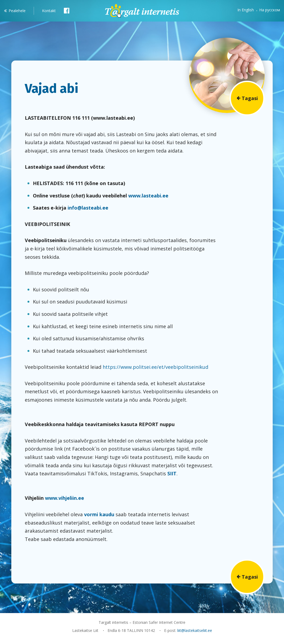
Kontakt (49, 11)
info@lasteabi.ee (88, 208)
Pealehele (17, 11)
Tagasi (250, 98)
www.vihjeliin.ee (65, 498)
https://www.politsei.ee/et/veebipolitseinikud (155, 367)
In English (246, 10)
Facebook (67, 10)
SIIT (172, 473)
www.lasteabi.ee (148, 196)
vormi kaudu (99, 514)
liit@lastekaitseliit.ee (195, 630)
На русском (270, 10)
